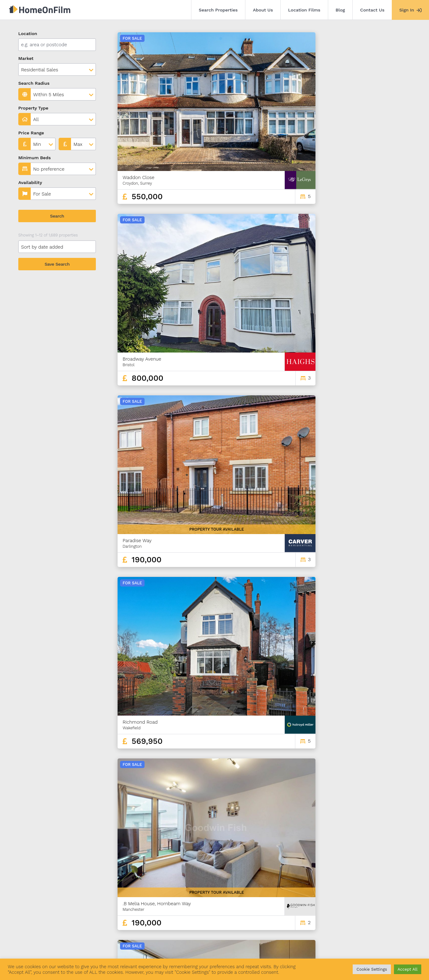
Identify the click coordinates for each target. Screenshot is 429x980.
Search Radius (34, 83)
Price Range (31, 133)
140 (389, 899)
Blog (340, 10)
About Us (263, 10)
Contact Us (372, 10)
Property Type (33, 108)
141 (400, 899)
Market (26, 58)
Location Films (304, 10)
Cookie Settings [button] (372, 969)
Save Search (57, 264)
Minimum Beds (35, 158)
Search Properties (218, 10)
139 (378, 899)
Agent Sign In (203, 945)
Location (28, 34)
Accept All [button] (408, 969)
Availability (30, 182)
